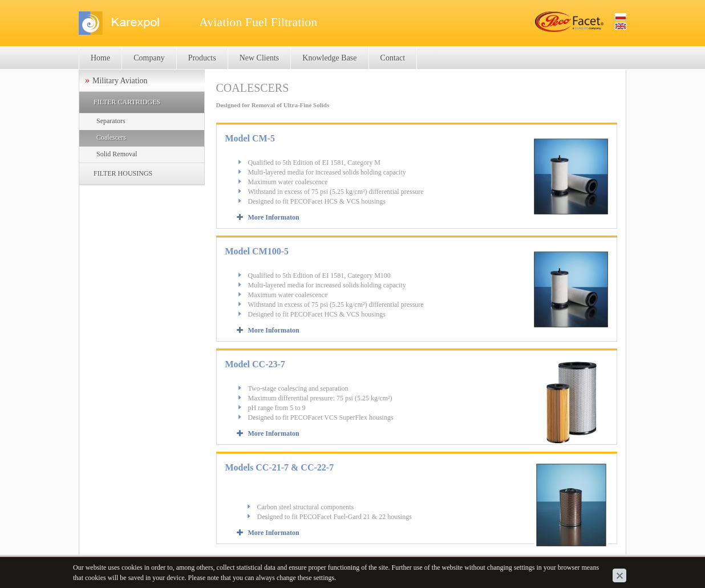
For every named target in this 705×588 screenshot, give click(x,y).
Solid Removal (117, 154)
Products (202, 58)
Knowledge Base (329, 58)
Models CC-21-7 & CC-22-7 (280, 467)
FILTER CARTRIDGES (127, 102)
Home (100, 58)
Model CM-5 (250, 138)
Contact (393, 58)
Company (149, 58)
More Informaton (274, 217)
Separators (111, 121)
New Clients (260, 58)
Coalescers (111, 137)
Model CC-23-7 (255, 364)
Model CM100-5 (257, 251)
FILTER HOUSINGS (123, 173)
